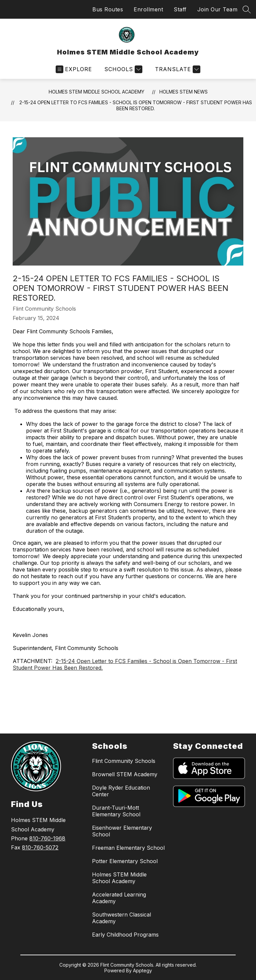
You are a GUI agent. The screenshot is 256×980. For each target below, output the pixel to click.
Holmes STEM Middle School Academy (96, 92)
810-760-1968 (47, 838)
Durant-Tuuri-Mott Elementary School (116, 811)
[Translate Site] (177, 69)
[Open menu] (74, 69)
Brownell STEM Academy (125, 774)
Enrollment (148, 9)
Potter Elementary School (125, 861)
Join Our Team (217, 9)
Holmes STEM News (183, 92)
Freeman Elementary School (128, 848)
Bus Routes (108, 9)
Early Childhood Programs (125, 935)
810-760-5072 (40, 847)
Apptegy (142, 970)
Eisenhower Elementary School (122, 831)
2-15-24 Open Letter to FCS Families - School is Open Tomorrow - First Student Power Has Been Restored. (136, 105)
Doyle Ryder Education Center (121, 791)
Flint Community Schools (124, 761)
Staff (180, 9)
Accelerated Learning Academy (119, 898)
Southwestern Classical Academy (121, 918)
